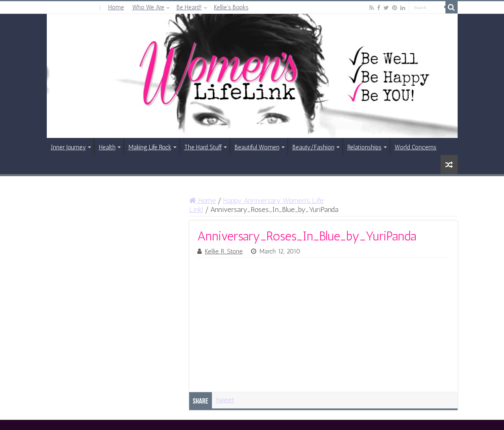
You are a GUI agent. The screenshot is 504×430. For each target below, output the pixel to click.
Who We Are (148, 7)
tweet (225, 400)
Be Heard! (189, 7)
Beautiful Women (257, 147)
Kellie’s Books (231, 7)
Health (107, 147)
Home (116, 7)
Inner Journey (68, 147)
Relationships (364, 147)
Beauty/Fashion (313, 147)
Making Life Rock (150, 147)
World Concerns (416, 147)
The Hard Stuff (203, 147)
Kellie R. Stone (224, 251)
